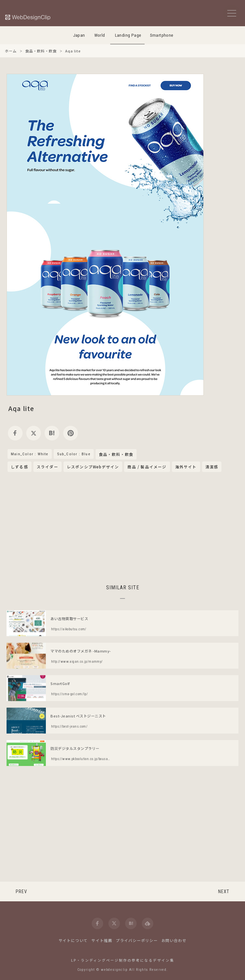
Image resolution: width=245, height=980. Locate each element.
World (100, 35)
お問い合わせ (174, 940)
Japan (79, 35)
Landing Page (128, 35)
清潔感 (212, 467)
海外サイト (186, 467)
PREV (21, 892)
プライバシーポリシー (137, 940)
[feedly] (148, 923)
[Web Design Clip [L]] (28, 17)
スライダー (47, 467)
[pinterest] (71, 433)
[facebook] (15, 433)
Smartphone (162, 35)
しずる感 (19, 467)
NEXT (224, 892)
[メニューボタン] (232, 13)
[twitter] (34, 433)
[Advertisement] (122, 527)
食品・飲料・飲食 (116, 455)
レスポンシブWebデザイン (93, 467)
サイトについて (73, 940)
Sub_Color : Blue (74, 454)
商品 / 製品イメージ (147, 467)
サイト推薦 (102, 940)
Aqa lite (21, 408)
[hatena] (52, 433)
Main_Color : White (30, 454)
